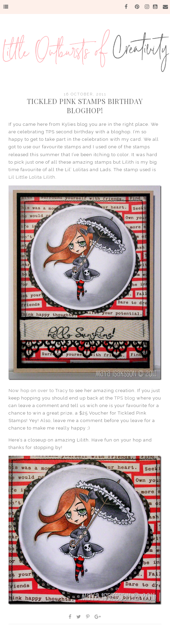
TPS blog (125, 398)
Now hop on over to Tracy (38, 391)
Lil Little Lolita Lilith (32, 177)
